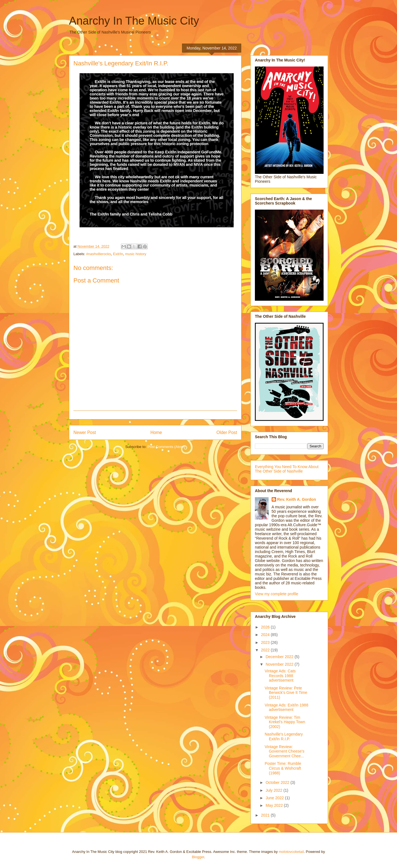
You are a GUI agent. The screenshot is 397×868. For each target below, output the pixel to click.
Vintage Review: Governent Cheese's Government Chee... (284, 751)
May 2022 (275, 805)
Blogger (198, 857)
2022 (266, 650)
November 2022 (280, 664)
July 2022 (274, 790)
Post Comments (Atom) (166, 447)
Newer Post (85, 432)
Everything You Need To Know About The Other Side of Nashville (287, 469)
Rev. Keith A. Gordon (297, 499)
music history (136, 254)
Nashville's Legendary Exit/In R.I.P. (284, 737)
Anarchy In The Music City (134, 21)
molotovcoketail (291, 852)
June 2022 (275, 798)
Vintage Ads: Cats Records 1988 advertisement (280, 676)
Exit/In (118, 254)
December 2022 (280, 657)
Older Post (227, 432)
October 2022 (278, 782)
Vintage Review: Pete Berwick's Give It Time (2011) (286, 693)
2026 (266, 627)
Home (156, 432)
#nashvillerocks (99, 254)
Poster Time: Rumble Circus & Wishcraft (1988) (283, 768)
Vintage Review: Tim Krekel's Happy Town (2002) (285, 722)
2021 (266, 815)
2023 (266, 642)
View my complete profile (277, 594)
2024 (266, 635)
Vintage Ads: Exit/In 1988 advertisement (286, 707)
